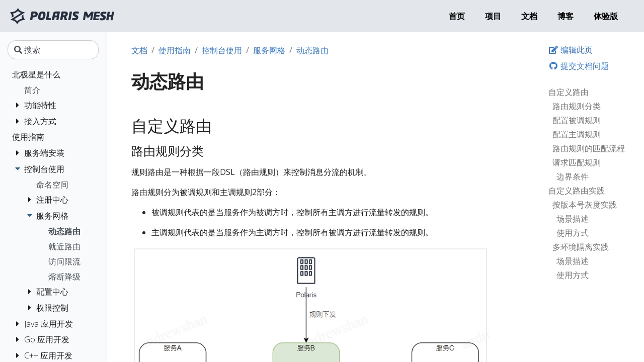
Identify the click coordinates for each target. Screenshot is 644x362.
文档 (139, 50)
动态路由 (312, 50)
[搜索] (53, 50)
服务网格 (269, 50)
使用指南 (175, 50)
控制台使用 (222, 50)
